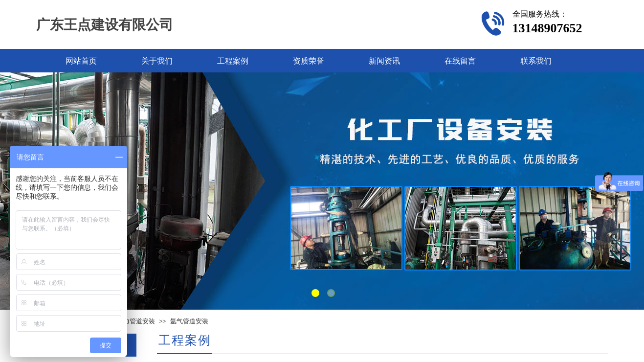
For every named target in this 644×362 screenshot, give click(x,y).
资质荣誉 (309, 61)
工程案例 (233, 61)
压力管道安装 (136, 321)
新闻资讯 (384, 61)
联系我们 (536, 61)
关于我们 (157, 61)
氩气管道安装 (189, 321)
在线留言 (460, 61)
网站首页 (81, 61)
